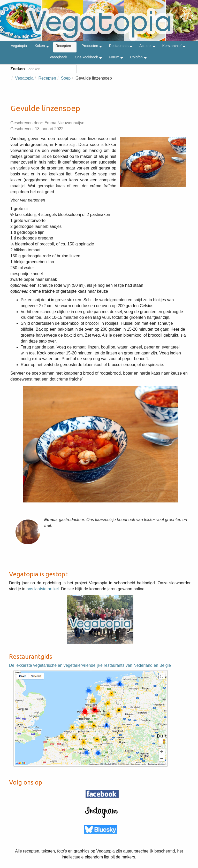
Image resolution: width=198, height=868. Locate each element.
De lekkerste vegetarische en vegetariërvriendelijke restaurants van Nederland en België (90, 665)
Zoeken (18, 69)
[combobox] (51, 69)
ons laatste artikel (43, 589)
